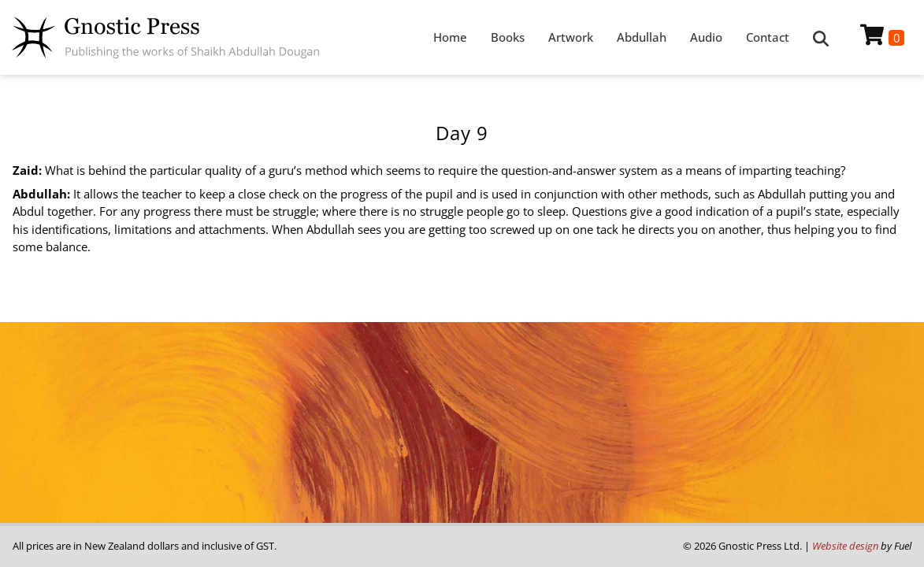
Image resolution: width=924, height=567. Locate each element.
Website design (845, 546)
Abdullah (642, 37)
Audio (706, 37)
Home (450, 37)
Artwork (571, 37)
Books (508, 37)
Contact (768, 37)
